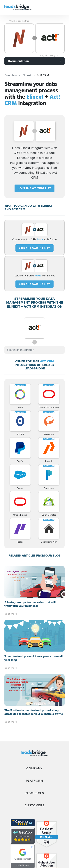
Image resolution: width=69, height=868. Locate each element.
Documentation (18, 61)
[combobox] (34, 350)
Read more (11, 614)
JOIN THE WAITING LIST (34, 188)
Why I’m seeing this (19, 21)
